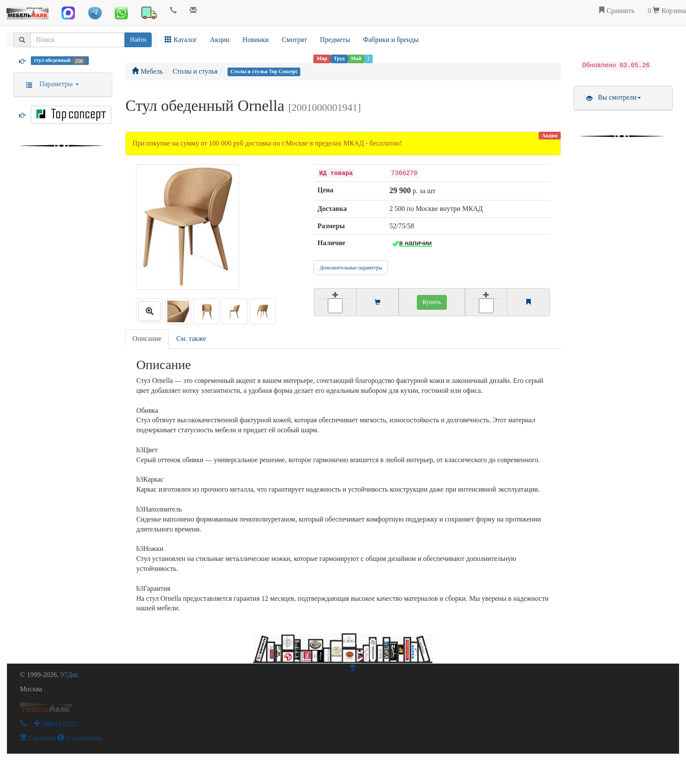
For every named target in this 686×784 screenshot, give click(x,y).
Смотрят (294, 40)
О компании (79, 738)
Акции (220, 40)
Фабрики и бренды (391, 40)
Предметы (335, 40)
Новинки (256, 40)
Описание (147, 339)
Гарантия (38, 738)
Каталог (181, 40)
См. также (191, 339)
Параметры (50, 84)
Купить (432, 302)
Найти (138, 40)
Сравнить (616, 11)
